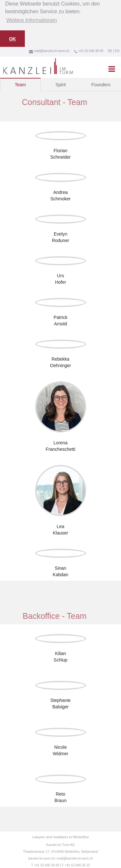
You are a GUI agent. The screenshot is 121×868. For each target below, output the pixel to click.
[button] (112, 68)
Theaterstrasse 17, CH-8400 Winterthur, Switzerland (61, 851)
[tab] (20, 84)
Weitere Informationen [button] (31, 20)
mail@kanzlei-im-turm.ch (75, 858)
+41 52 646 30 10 (77, 865)
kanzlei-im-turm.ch (41, 858)
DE (110, 50)
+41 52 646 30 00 (46, 865)
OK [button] (13, 39)
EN (117, 50)
